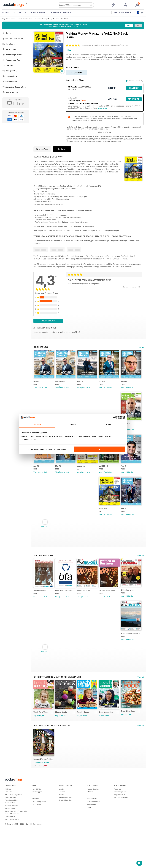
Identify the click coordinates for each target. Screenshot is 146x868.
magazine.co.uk (120, 841)
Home (7, 33)
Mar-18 (85, 477)
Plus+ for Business (12, 852)
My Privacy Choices (12, 866)
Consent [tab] (37, 424)
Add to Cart (43, 391)
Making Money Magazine (51, 19)
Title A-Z (8, 65)
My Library (9, 44)
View (35, 391)
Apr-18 (61, 477)
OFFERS (23, 13)
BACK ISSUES (41, 347)
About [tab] (109, 424)
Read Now (134, 88)
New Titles (9, 839)
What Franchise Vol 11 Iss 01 (69, 657)
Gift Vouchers (10, 82)
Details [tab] (73, 424)
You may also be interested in (52, 769)
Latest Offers (10, 76)
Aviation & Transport (62, 13)
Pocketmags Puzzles (13, 55)
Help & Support (10, 92)
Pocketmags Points (66, 844)
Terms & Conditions (12, 861)
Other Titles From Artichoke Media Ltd (57, 673)
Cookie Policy (10, 863)
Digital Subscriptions (9, 19)
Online (62, 841)
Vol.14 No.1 (38, 523)
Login (89, 854)
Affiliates (90, 839)
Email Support (37, 839)
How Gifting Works (39, 848)
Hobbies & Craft (38, 13)
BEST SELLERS (9, 13)
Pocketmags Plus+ (12, 60)
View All (141, 347)
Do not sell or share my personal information (47, 449)
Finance (37, 19)
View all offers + (105, 132)
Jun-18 (110, 385)
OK (99, 449)
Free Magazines (11, 844)
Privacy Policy (10, 855)
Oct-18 (36, 385)
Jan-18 (110, 524)
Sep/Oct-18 (63, 385)
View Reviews (48, 321)
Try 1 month (134, 99)
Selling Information (93, 848)
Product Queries (93, 836)
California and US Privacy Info (16, 858)
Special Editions (43, 570)
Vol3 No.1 (111, 477)
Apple (62, 836)
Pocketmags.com (120, 839)
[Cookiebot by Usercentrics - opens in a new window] (115, 417)
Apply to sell (91, 851)
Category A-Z (10, 71)
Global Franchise (40, 656)
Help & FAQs (37, 836)
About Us (117, 836)
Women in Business (115, 610)
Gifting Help (36, 851)
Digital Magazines (66, 847)
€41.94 (36, 813)
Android (62, 839)
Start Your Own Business (68, 610)
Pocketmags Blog (11, 847)
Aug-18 (85, 385)
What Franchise (40, 610)
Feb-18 (61, 523)
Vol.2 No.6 (65, 19)
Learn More (102, 108)
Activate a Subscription (14, 87)
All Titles (8, 836)
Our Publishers (10, 850)
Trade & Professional (26, 19)
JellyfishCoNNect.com (122, 844)
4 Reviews (87, 45)
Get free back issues (13, 38)
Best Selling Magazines (13, 841)
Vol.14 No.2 (38, 477)
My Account (9, 49)
